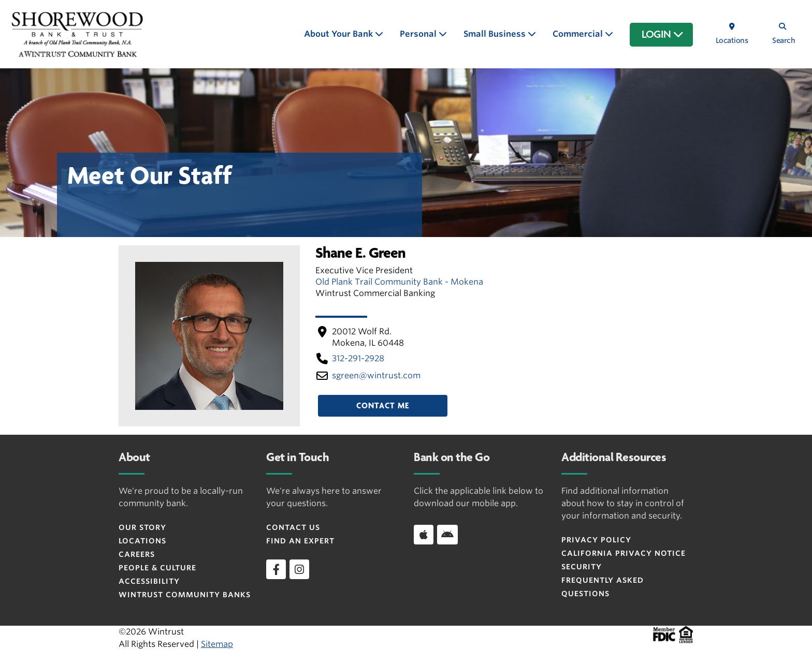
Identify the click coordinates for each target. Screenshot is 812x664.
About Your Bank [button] (339, 34)
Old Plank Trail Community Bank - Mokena (399, 282)
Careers (137, 554)
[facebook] (276, 569)
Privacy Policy (596, 540)
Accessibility (149, 581)
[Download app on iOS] (424, 535)
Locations (142, 541)
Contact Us (293, 527)
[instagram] (299, 569)
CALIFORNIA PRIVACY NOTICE (624, 553)
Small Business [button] (496, 34)
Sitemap (217, 644)
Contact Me (383, 406)
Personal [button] (419, 34)
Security (582, 567)
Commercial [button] (579, 34)
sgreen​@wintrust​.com (376, 375)
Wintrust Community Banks (185, 595)
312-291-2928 (358, 358)
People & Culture (157, 568)
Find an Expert (300, 541)
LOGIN (663, 35)
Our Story (142, 527)
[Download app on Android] (447, 535)
